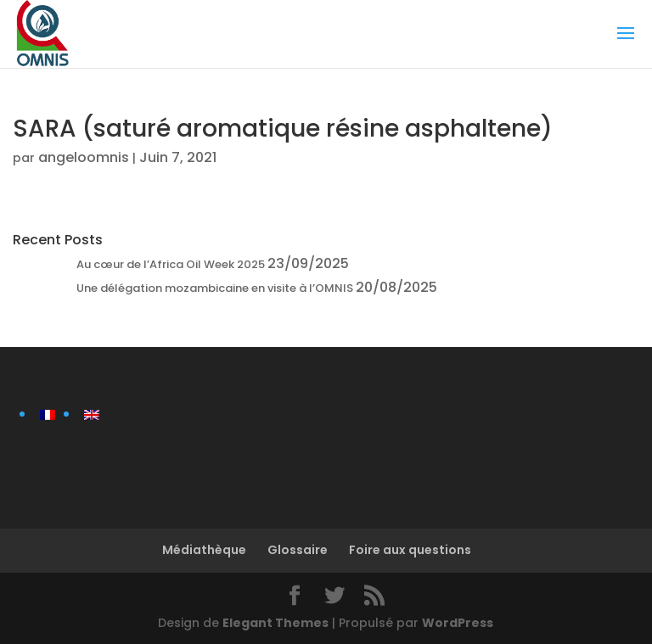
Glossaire (298, 550)
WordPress (458, 623)
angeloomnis (84, 157)
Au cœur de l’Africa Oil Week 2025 (171, 264)
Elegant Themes (275, 623)
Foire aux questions (410, 550)
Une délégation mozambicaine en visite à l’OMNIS (215, 288)
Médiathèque (204, 550)
